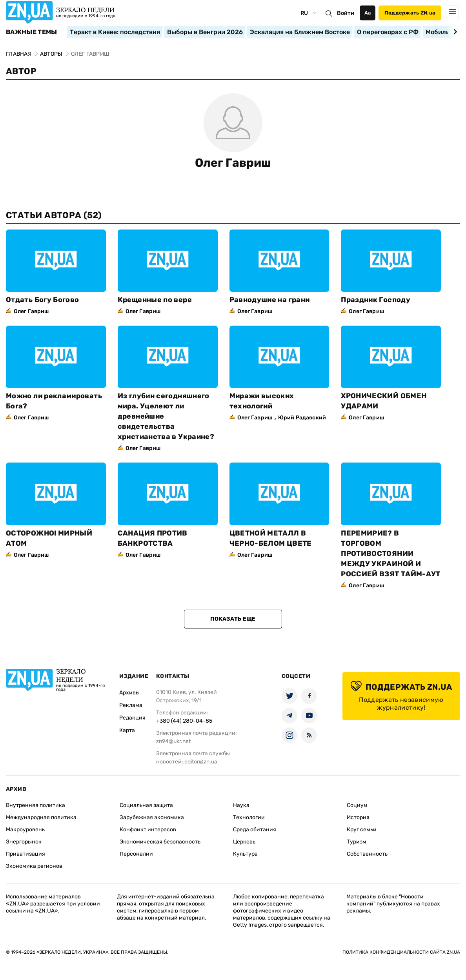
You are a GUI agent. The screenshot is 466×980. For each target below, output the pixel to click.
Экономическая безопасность (160, 842)
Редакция (132, 718)
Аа (368, 13)
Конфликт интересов (148, 830)
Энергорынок (24, 842)
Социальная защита (146, 805)
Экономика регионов (34, 866)
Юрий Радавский (302, 418)
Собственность (367, 854)
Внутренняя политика (35, 805)
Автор (21, 71)
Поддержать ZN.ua (410, 13)
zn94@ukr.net (173, 741)
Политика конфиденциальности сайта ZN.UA (401, 952)
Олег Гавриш (233, 163)
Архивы (129, 693)
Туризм (357, 842)
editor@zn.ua (201, 762)
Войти (346, 13)
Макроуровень (25, 830)
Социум (357, 805)
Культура (245, 854)
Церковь (244, 842)
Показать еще (233, 619)
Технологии (249, 817)
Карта (127, 730)
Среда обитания (255, 830)
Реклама (131, 705)
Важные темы (32, 32)
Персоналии (136, 854)
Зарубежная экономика (152, 817)
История (358, 817)
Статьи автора (54, 215)
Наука (241, 805)
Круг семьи (362, 830)
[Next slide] (454, 32)
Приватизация (25, 854)
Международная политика (41, 817)
